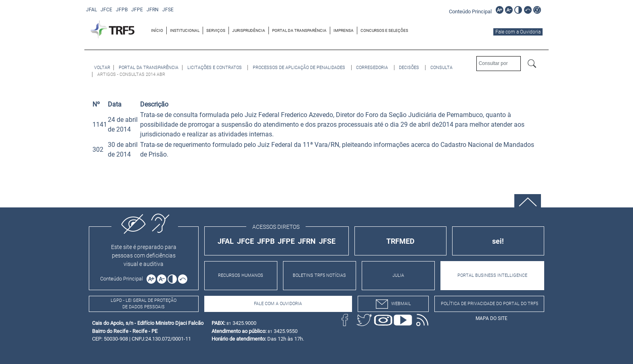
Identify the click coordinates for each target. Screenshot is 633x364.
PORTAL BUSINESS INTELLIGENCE (492, 275)
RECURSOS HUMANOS (241, 275)
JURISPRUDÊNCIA (249, 30)
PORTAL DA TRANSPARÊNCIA (299, 30)
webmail (393, 304)
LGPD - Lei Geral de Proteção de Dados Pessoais (144, 304)
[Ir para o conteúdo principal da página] (472, 11)
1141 (100, 124)
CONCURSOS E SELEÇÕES (384, 30)
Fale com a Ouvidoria (518, 32)
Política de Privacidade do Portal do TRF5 (489, 304)
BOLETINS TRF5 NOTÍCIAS (319, 275)
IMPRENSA (344, 30)
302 (98, 150)
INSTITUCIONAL (185, 30)
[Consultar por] (499, 64)
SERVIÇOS (216, 30)
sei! (498, 241)
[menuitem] (157, 30)
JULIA (398, 275)
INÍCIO (157, 30)
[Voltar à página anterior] (102, 68)
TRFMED (400, 241)
